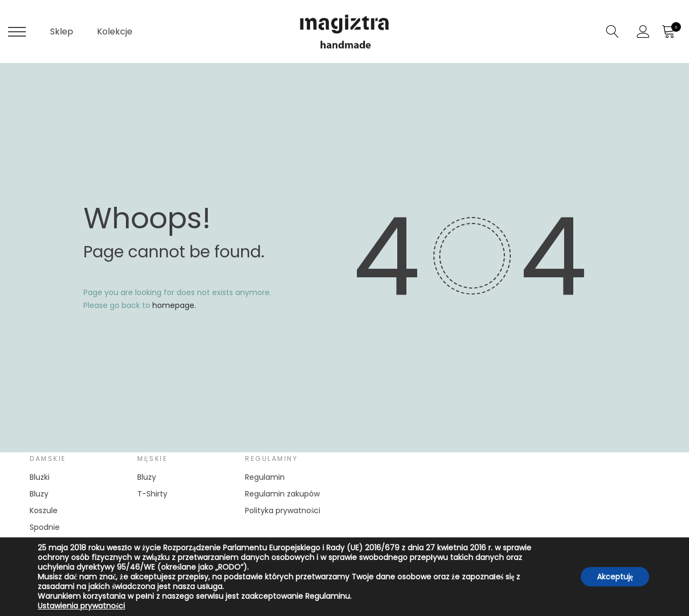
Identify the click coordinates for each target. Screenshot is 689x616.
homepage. (174, 305)
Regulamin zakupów (282, 494)
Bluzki (40, 477)
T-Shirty (152, 494)
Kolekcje (115, 31)
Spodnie (45, 527)
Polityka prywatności (283, 510)
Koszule (44, 510)
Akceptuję (615, 577)
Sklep (62, 31)
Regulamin (265, 477)
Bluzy (39, 494)
